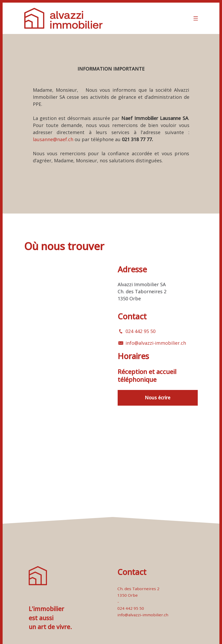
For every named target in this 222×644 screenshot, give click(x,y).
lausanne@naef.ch (53, 139)
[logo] (63, 18)
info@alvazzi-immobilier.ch (156, 343)
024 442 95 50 (140, 331)
